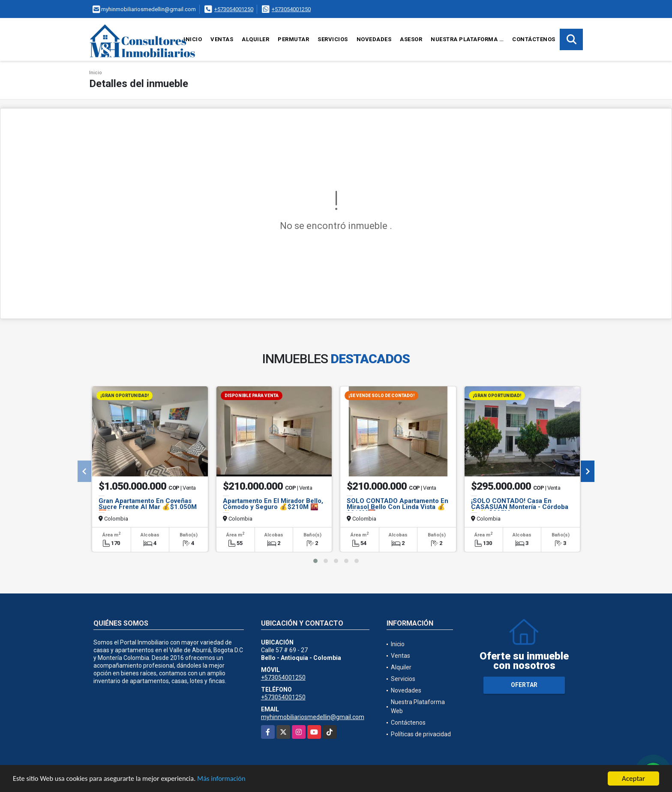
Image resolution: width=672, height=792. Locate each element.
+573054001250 (234, 9)
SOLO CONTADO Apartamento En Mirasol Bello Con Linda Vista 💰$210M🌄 (397, 507)
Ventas (222, 39)
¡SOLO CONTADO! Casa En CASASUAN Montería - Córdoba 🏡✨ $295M (520, 507)
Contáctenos (534, 39)
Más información (228, 779)
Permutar (293, 39)
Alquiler (255, 39)
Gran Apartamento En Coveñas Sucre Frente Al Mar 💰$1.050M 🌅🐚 (148, 507)
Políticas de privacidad (421, 734)
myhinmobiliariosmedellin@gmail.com (313, 717)
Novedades (374, 39)
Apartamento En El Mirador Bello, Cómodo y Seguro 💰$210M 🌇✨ (273, 507)
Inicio (193, 39)
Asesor (411, 39)
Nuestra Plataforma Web (469, 39)
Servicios (333, 39)
